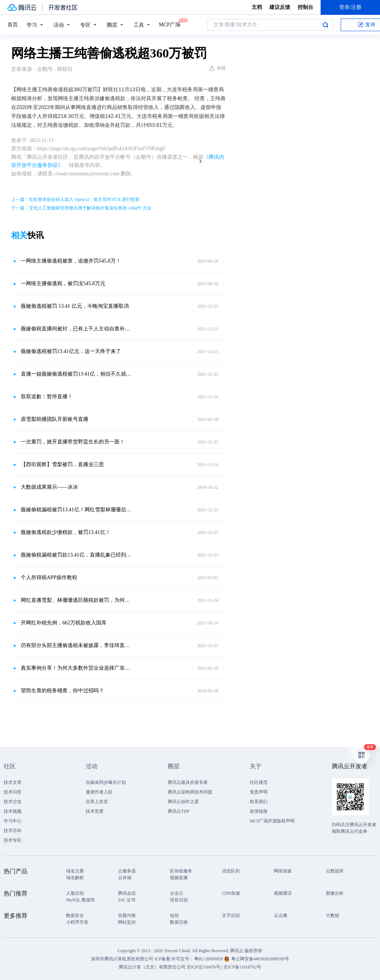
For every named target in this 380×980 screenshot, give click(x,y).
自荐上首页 (97, 802)
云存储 (125, 878)
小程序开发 (77, 922)
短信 (174, 915)
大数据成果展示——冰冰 (49, 487)
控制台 (305, 7)
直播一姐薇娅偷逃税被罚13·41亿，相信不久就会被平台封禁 (77, 374)
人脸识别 (75, 893)
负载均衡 (127, 915)
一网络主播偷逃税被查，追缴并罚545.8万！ (71, 261)
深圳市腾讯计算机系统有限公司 (122, 959)
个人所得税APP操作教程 (49, 578)
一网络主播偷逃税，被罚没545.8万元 (63, 283)
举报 (217, 68)
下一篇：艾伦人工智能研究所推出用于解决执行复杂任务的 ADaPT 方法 (81, 208)
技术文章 (13, 782)
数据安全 (75, 915)
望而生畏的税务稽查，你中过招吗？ (62, 691)
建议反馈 (280, 7)
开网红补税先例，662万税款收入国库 (64, 623)
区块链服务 (181, 871)
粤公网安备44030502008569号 (260, 959)
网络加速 (283, 871)
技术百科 (13, 831)
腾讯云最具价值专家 (188, 782)
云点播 (281, 915)
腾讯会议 (127, 893)
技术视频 (13, 811)
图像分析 (335, 893)
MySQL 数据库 (81, 900)
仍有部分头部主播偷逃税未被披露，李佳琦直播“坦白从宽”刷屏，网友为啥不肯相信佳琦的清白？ (77, 645)
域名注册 (75, 871)
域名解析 (75, 878)
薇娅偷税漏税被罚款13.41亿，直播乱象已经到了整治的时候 (77, 555)
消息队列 (231, 871)
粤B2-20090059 (209, 959)
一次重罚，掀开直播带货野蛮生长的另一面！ (73, 442)
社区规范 (259, 782)
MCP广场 (170, 24)
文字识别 (231, 915)
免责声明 (259, 792)
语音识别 (179, 900)
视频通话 (283, 893)
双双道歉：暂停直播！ (47, 397)
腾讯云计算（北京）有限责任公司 (152, 967)
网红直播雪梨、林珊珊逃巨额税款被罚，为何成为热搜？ (77, 600)
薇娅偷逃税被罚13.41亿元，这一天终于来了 (71, 351)
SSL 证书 (127, 900)
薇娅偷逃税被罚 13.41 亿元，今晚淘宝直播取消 (75, 306)
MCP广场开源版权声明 (272, 821)
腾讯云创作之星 (183, 802)
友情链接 (259, 811)
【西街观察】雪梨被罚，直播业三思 (62, 464)
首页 (13, 25)
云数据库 (335, 871)
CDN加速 (231, 893)
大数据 (332, 915)
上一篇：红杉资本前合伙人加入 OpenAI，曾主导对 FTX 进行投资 (75, 199)
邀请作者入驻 (99, 792)
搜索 (325, 25)
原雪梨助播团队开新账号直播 (55, 419)
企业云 (177, 893)
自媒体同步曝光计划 (106, 782)
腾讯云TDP (179, 811)
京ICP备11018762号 (242, 967)
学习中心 (13, 821)
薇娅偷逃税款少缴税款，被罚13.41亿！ (66, 532)
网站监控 (127, 922)
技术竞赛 (95, 811)
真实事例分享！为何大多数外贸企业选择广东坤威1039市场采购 (77, 668)
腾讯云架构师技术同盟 (190, 792)
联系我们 (259, 802)
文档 (257, 7)
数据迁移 (179, 922)
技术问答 (13, 792)
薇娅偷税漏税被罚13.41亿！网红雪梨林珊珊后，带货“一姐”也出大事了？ (77, 510)
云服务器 (127, 871)
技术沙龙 (13, 802)
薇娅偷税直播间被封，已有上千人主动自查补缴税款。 (77, 329)
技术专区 (13, 840)
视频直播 (179, 878)
